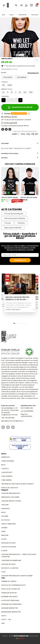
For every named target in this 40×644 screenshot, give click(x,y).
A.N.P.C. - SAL (6, 619)
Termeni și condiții (9, 581)
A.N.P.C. (4, 616)
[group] (10, 181)
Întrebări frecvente (9, 597)
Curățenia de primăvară (11, 560)
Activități (5, 520)
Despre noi (5, 457)
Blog (3, 465)
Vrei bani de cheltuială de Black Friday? (18, 484)
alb (3, 85)
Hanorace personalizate (15, 218)
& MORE (4, 551)
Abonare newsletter (10, 608)
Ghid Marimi (33, 73)
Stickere (21, 223)
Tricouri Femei (22, 15)
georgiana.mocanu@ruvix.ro (12, 421)
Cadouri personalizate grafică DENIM (17, 576)
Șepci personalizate (13, 228)
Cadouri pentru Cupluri (11, 501)
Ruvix (3, 15)
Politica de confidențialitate (13, 585)
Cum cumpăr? (7, 476)
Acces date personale (10, 600)
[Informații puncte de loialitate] (29, 113)
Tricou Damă (8, 77)
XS (3, 92)
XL (20, 92)
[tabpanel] (20, 148)
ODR (3, 623)
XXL (25, 92)
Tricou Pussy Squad (10, 197)
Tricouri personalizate (14, 214)
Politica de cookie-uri (11, 589)
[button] (18, 55)
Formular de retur (9, 593)
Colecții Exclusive (9, 547)
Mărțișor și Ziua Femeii (10, 497)
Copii (3, 572)
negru (10, 85)
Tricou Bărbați (21, 77)
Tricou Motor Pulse (29, 197)
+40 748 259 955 (8, 418)
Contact (5, 469)
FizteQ (21, 638)
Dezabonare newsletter (11, 612)
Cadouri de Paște (8, 564)
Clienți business (8, 461)
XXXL (31, 92)
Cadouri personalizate (11, 493)
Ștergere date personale (11, 604)
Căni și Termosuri (8, 524)
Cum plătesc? (7, 472)
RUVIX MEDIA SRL (21, 636)
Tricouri (11, 15)
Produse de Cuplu (8, 543)
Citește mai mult (13, 309)
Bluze (3, 512)
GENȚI (3, 531)
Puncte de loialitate (10, 488)
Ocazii (4, 539)
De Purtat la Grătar (10, 568)
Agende (4, 528)
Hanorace (5, 509)
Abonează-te (20, 260)
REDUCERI (5, 535)
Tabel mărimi (6, 480)
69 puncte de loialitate (19, 113)
